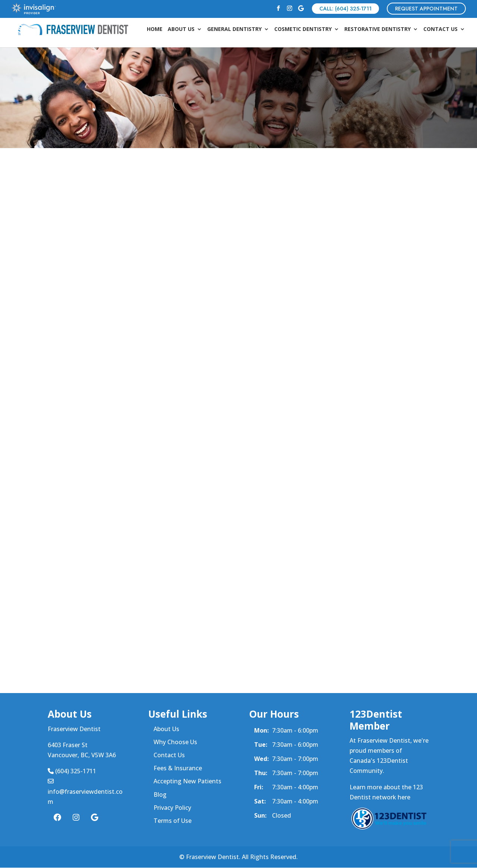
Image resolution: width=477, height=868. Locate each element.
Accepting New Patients (187, 781)
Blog (160, 795)
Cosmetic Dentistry (303, 30)
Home (155, 30)
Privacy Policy (172, 808)
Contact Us (440, 30)
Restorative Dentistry (378, 30)
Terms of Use (173, 821)
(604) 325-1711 (72, 771)
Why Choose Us (175, 742)
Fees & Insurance (178, 768)
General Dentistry (234, 30)
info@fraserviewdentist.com (85, 792)
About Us (181, 30)
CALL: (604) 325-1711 (345, 9)
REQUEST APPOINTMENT (426, 9)
